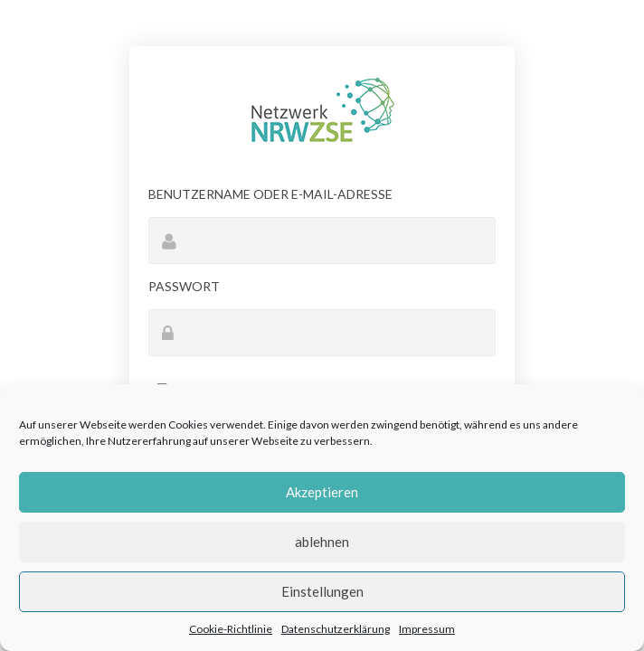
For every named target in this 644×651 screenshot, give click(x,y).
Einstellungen (322, 591)
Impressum (427, 629)
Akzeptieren (322, 492)
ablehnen (322, 542)
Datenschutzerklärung (336, 629)
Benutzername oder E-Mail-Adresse (270, 194)
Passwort (184, 286)
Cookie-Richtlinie (231, 629)
